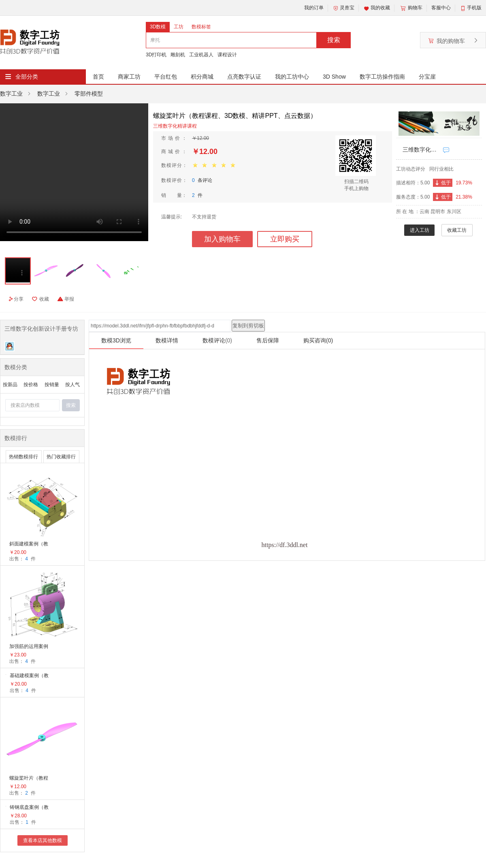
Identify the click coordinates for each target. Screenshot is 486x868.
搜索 (334, 40)
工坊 (179, 27)
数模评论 (217, 340)
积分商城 (202, 77)
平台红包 (166, 77)
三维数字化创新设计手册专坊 (421, 150)
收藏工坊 (457, 230)
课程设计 (227, 55)
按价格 (31, 385)
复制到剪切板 (248, 326)
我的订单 (314, 8)
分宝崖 (427, 77)
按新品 (10, 385)
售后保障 (268, 340)
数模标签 (201, 27)
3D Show (334, 77)
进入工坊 (420, 230)
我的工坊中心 (292, 77)
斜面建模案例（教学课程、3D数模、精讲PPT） (29, 544)
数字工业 (11, 94)
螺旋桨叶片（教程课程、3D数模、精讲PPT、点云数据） (29, 779)
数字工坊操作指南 (382, 77)
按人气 (72, 385)
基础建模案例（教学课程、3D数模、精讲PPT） (30, 676)
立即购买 (285, 239)
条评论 (202, 180)
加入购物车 (222, 239)
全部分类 (27, 77)
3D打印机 (156, 55)
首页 (98, 77)
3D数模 (158, 27)
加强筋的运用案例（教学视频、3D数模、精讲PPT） (29, 647)
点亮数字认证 (244, 77)
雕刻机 (178, 55)
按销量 (52, 385)
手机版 (474, 8)
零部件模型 (89, 94)
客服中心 (441, 8)
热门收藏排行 (61, 457)
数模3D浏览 (116, 340)
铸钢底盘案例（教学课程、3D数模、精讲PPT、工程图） (30, 808)
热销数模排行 (23, 457)
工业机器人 (201, 55)
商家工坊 (129, 77)
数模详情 (167, 340)
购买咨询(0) (318, 340)
